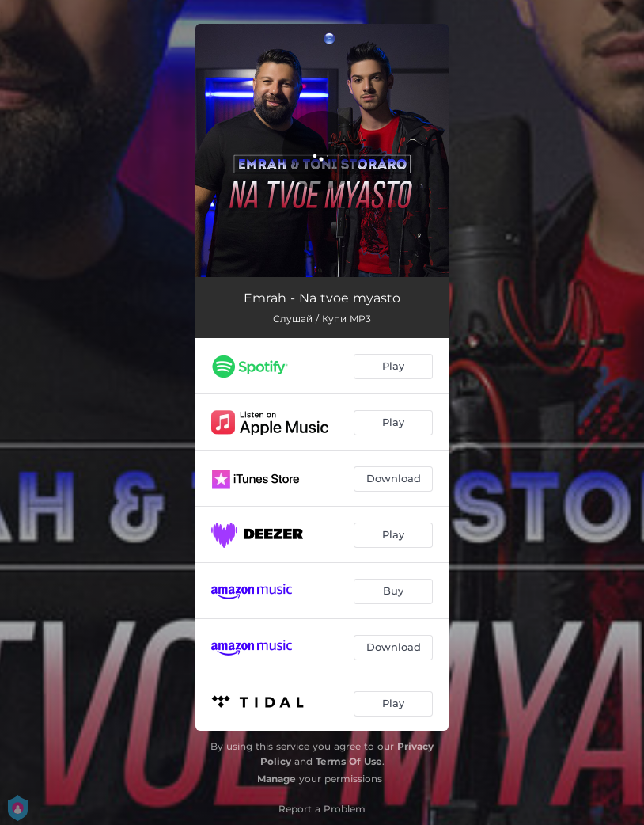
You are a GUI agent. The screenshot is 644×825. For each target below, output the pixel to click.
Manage (277, 779)
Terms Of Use (349, 761)
